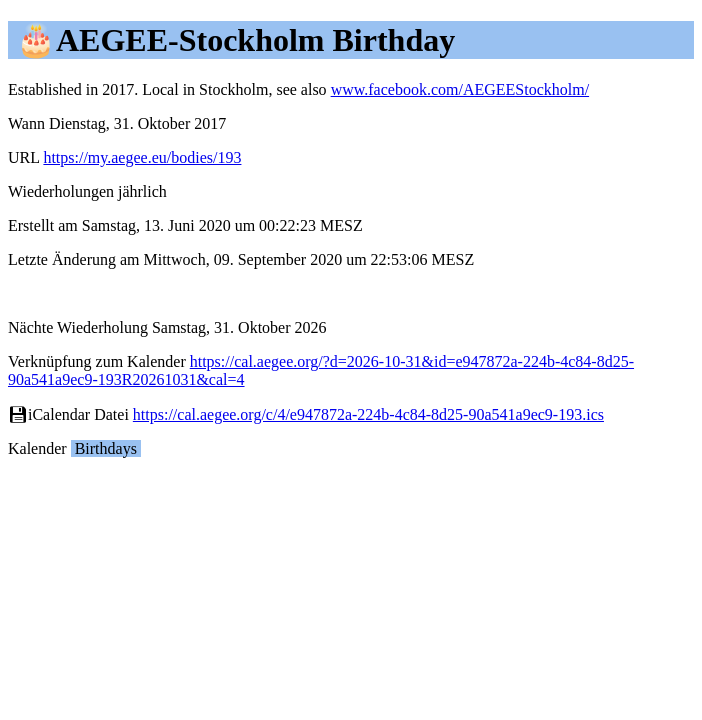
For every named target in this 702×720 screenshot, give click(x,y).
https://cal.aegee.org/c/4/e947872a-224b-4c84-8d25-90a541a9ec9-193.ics (368, 414)
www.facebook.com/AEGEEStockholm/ (460, 89)
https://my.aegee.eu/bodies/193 (142, 157)
